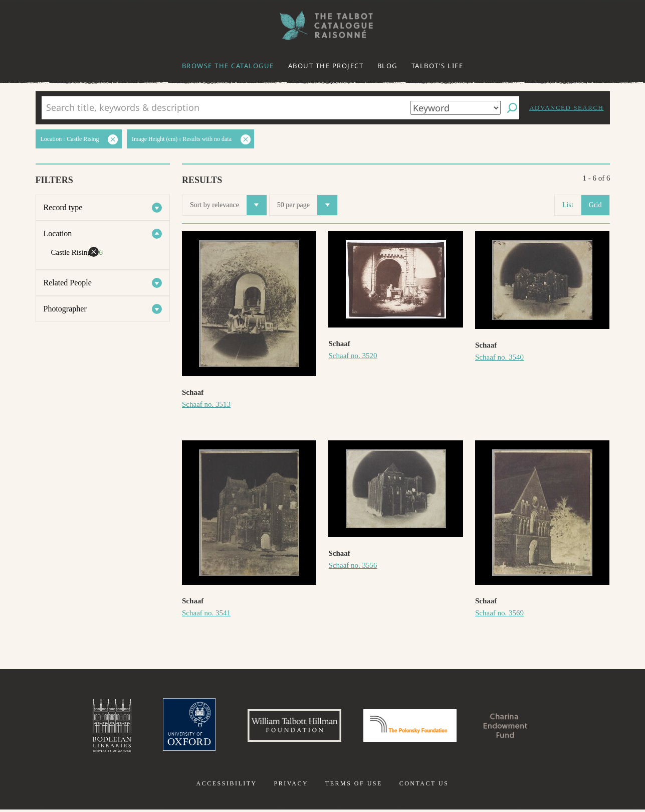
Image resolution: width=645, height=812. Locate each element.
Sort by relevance (228, 205)
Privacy (291, 786)
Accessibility (227, 786)
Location (58, 233)
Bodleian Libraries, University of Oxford (101, 727)
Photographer (65, 309)
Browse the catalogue (228, 66)
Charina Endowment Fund (514, 727)
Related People (68, 283)
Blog (387, 66)
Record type (63, 207)
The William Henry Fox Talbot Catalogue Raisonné (323, 25)
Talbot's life (438, 66)
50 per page (307, 205)
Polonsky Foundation (412, 727)
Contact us (424, 786)
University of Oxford (180, 727)
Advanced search (566, 108)
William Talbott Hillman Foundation (290, 727)
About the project (326, 66)
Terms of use (354, 786)
